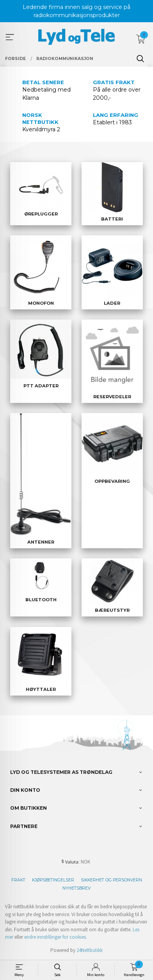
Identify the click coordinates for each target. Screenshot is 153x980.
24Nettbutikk (90, 950)
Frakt (18, 880)
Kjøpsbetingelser (53, 880)
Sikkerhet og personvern (111, 880)
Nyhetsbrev (76, 888)
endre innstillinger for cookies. (56, 937)
